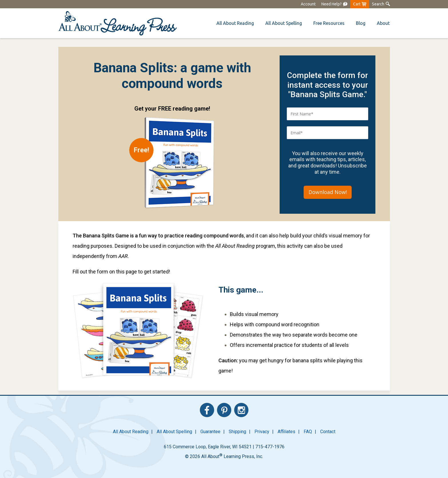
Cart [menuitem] (357, 4)
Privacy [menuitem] (262, 432)
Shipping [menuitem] (237, 432)
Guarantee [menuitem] (210, 432)
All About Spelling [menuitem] (174, 432)
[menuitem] (334, 4)
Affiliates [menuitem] (286, 432)
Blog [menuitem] (361, 23)
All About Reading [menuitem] (131, 432)
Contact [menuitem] (328, 432)
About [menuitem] (383, 23)
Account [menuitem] (308, 4)
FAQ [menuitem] (308, 432)
